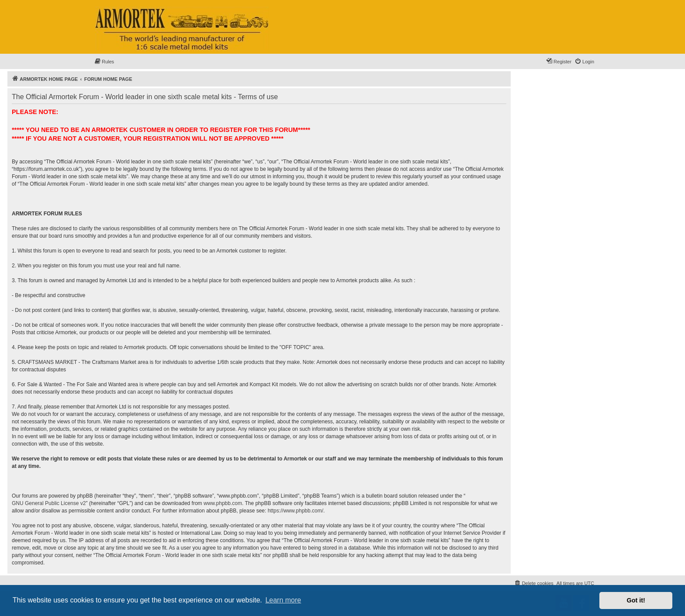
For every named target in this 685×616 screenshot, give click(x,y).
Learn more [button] (283, 600)
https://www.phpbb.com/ (296, 511)
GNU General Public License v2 (49, 503)
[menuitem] (104, 62)
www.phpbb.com (223, 503)
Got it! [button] (636, 600)
